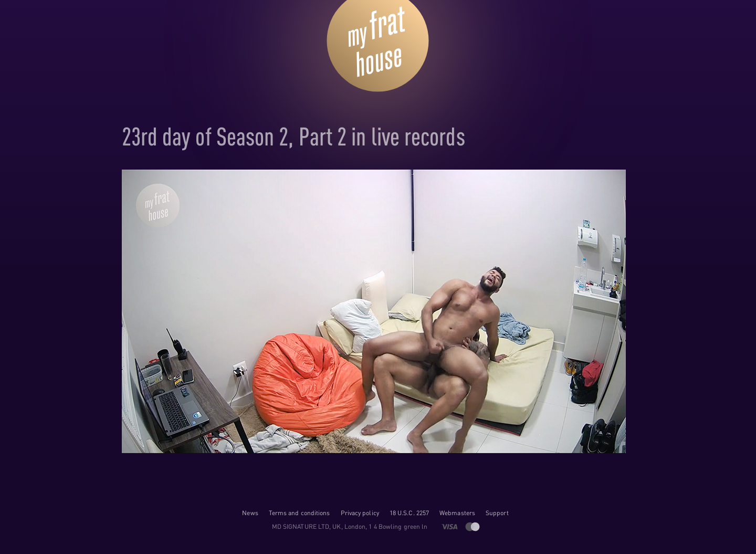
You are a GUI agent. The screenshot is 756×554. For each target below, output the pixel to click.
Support (497, 513)
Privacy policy (360, 513)
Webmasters (457, 513)
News (250, 513)
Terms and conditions (300, 513)
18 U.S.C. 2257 (409, 513)
